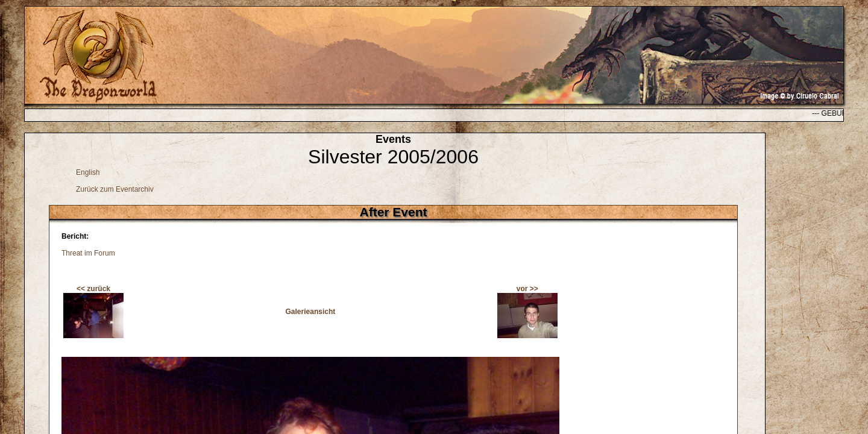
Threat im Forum (88, 253)
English (88, 172)
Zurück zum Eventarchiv (115, 189)
